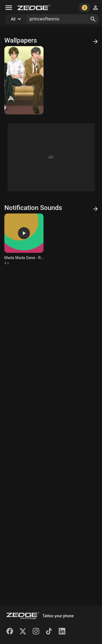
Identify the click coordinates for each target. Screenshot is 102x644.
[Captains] (24, 80)
